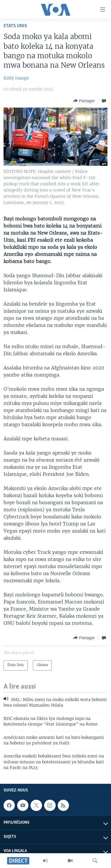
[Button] (84, 101)
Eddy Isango (16, 78)
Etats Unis (15, 26)
